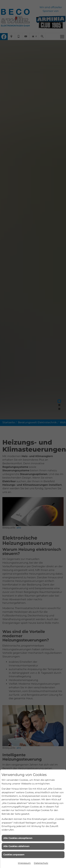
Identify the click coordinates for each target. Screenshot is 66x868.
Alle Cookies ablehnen (16, 846)
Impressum (24, 863)
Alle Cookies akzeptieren (18, 838)
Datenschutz (41, 863)
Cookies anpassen (14, 855)
